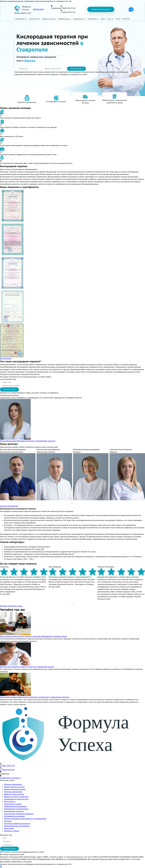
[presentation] (72, 503)
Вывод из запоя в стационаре (16, 797)
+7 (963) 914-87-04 (7, 770)
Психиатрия (92, 19)
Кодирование (78, 19)
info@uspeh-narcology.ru (10, 778)
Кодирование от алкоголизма (16, 809)
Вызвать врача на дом (101, 9)
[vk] (72, 866)
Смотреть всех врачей (9, 506)
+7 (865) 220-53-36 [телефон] (68, 8)
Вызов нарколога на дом (14, 787)
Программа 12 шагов (13, 804)
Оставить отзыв (6, 606)
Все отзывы (18, 606)
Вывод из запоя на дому (14, 794)
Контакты (126, 19)
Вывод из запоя (48, 19)
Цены (103, 19)
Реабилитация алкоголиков (15, 806)
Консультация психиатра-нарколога (19, 814)
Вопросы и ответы (12, 831)
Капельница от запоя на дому (16, 799)
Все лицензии (6, 358)
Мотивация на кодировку (14, 816)
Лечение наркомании (13, 784)
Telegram (30, 61)
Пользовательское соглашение (17, 826)
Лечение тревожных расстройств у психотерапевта (25, 819)
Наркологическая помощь (15, 789)
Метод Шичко (10, 802)
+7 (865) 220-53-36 (7, 766)
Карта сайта (9, 828)
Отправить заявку (76, 69)
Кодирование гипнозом (14, 811)
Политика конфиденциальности (17, 824)
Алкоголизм (34, 19)
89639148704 (38, 9)
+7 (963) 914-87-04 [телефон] (68, 12)
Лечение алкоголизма (13, 792)
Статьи (118, 19)
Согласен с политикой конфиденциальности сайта (23, 852)
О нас (109, 19)
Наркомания (20, 19)
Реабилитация (64, 19)
